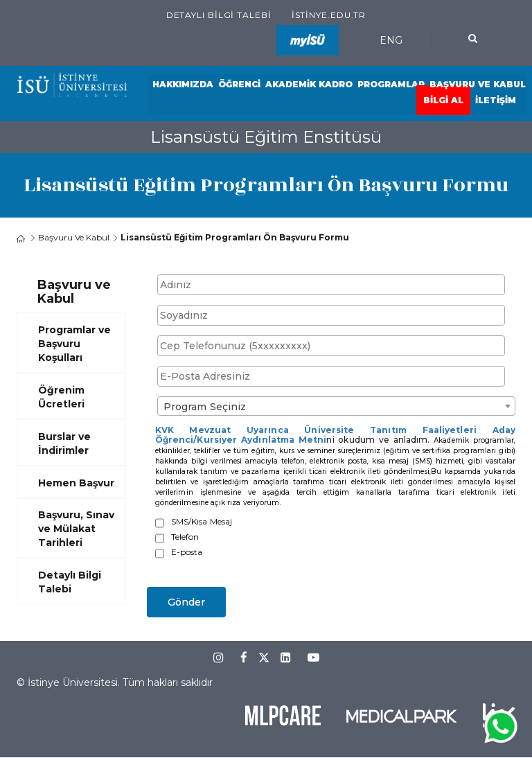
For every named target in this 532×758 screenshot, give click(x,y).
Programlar (391, 84)
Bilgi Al (443, 100)
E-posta (187, 552)
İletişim (496, 100)
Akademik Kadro (309, 84)
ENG (391, 40)
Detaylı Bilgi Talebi (219, 15)
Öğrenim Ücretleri (61, 397)
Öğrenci (239, 84)
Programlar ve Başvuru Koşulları (74, 344)
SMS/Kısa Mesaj (202, 522)
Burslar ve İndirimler (64, 443)
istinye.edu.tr (329, 15)
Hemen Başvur (76, 483)
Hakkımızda (183, 84)
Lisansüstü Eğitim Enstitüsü (266, 137)
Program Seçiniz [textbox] (205, 407)
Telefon (185, 537)
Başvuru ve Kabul (478, 84)
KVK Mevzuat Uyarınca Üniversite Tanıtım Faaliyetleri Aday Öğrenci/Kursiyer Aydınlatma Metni (336, 435)
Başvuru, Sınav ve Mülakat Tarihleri (76, 529)
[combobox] (337, 406)
